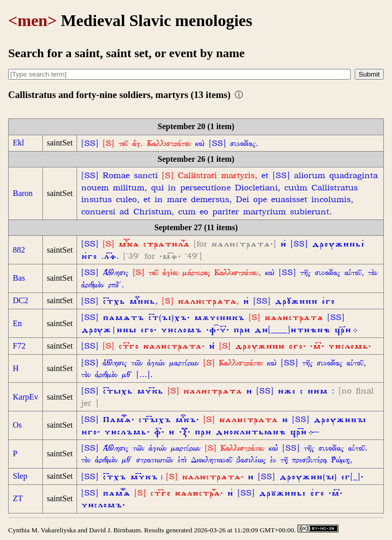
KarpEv (26, 397)
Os (17, 425)
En (17, 323)
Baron (23, 193)
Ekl (18, 143)
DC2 (20, 300)
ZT (18, 498)
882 (19, 250)
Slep (20, 476)
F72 (19, 346)
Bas (19, 278)
